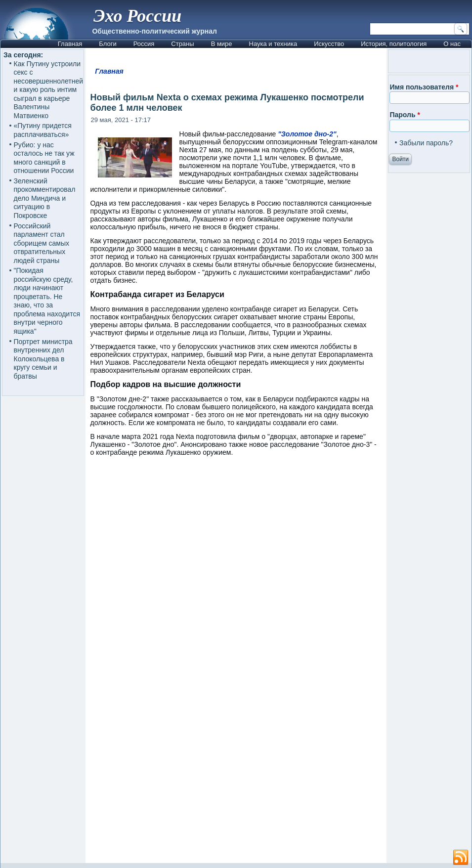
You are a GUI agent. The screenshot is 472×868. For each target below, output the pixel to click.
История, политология (394, 44)
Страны (182, 44)
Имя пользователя (424, 87)
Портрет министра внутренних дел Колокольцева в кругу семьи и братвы (43, 359)
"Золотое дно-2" (307, 134)
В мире (222, 44)
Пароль (405, 115)
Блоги (107, 44)
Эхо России (137, 16)
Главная (70, 44)
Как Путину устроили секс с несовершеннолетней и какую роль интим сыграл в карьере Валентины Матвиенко (49, 90)
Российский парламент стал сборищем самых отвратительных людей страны (42, 243)
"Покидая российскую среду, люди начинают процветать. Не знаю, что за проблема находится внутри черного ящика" (47, 301)
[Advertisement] (279, 746)
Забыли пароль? (426, 143)
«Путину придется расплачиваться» (43, 130)
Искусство (329, 44)
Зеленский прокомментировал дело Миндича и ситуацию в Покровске (45, 198)
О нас (452, 44)
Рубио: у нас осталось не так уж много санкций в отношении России (44, 158)
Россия (144, 44)
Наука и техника (273, 44)
